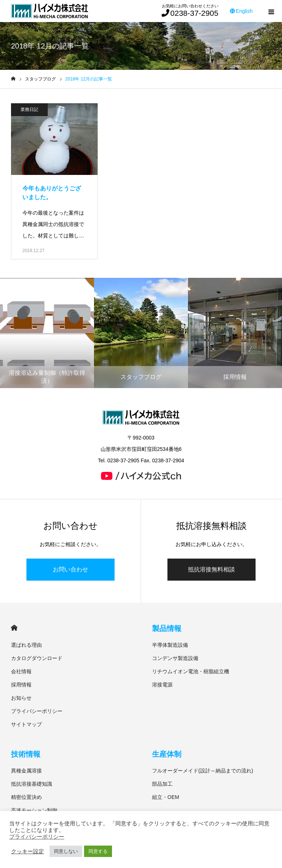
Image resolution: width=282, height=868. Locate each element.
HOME (14, 628)
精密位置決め (26, 797)
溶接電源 (162, 685)
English (241, 11)
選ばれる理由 (26, 645)
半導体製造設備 (170, 645)
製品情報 (167, 628)
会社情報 (21, 671)
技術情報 (26, 754)
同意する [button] (98, 851)
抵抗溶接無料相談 (211, 569)
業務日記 (29, 110)
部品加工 (162, 784)
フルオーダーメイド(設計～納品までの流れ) (203, 771)
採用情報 (21, 685)
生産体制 (167, 754)
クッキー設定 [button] (28, 851)
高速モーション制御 (34, 810)
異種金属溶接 (26, 771)
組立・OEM (166, 797)
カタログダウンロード (37, 658)
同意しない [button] (66, 851)
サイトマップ (26, 724)
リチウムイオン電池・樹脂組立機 (191, 671)
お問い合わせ (70, 569)
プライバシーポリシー (37, 711)
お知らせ (21, 698)
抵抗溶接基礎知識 (32, 784)
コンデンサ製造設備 (175, 658)
